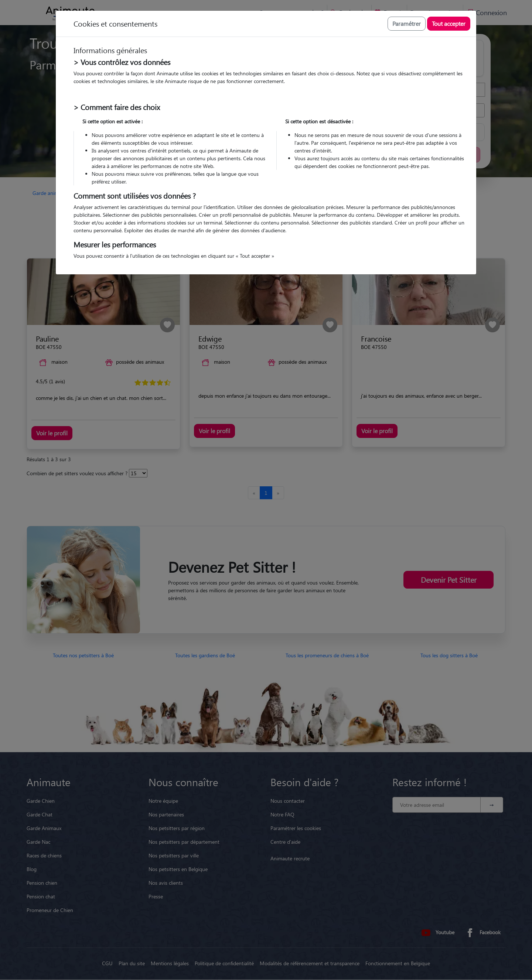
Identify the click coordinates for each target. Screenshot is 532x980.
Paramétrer (407, 23)
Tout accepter (449, 23)
